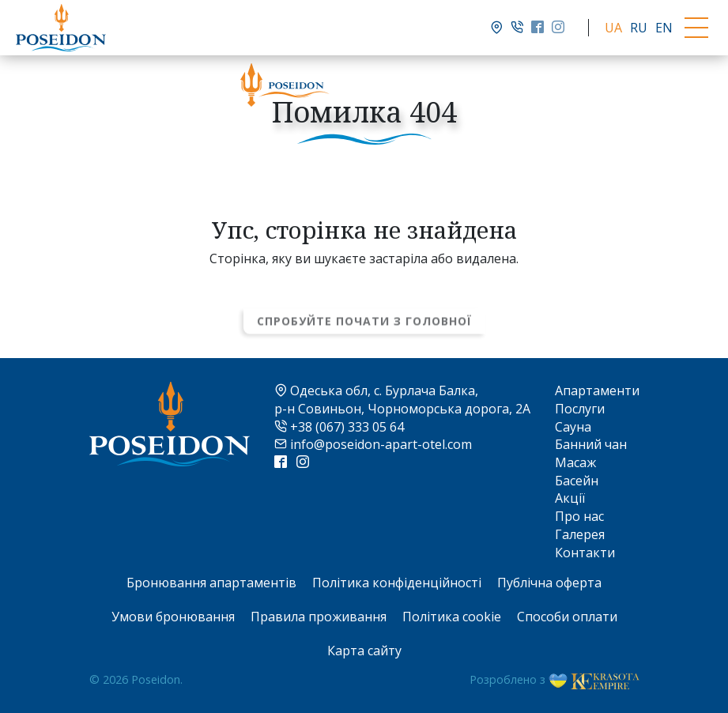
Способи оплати (567, 617)
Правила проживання (319, 617)
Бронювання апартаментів (211, 583)
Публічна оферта (549, 583)
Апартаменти (597, 390)
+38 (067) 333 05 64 (339, 427)
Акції (570, 498)
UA (613, 28)
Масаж (575, 462)
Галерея (580, 534)
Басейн (577, 481)
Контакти (585, 553)
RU (639, 28)
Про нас (579, 516)
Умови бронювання (173, 617)
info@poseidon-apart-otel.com (373, 444)
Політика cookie (452, 617)
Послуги (580, 409)
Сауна (573, 427)
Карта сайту (364, 651)
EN (664, 28)
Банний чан (591, 444)
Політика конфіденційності (397, 583)
